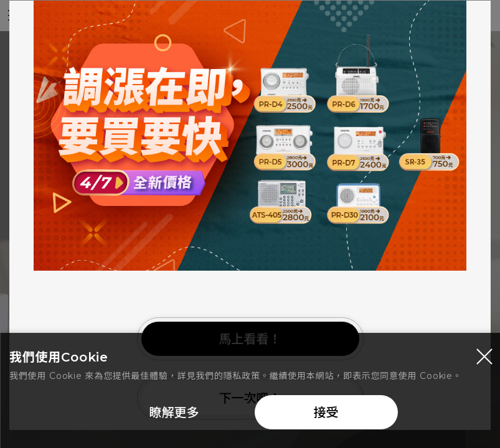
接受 (326, 415)
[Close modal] (484, 359)
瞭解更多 (174, 415)
